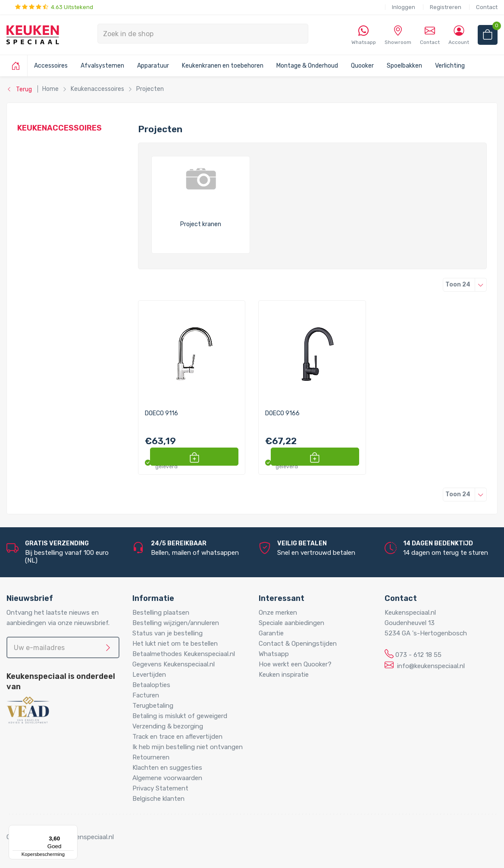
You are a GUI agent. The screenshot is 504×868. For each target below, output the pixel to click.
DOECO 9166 (282, 414)
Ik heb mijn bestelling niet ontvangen (188, 747)
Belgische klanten (158, 799)
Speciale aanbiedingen (291, 623)
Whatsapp (274, 654)
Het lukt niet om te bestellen (175, 644)
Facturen (146, 695)
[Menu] (72, 830)
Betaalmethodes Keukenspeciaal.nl (184, 654)
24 (466, 285)
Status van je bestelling (167, 633)
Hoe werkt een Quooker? (295, 664)
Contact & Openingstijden (298, 644)
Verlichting (450, 66)
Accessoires (51, 66)
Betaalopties (151, 685)
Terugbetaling (153, 706)
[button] (229, 457)
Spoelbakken (404, 66)
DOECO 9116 (161, 414)
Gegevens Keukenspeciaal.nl (174, 664)
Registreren (446, 7)
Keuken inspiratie (284, 675)
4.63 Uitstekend (54, 7)
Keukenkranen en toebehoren (223, 66)
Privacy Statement (160, 788)
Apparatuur (153, 66)
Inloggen (404, 7)
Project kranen (201, 224)
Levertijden (149, 675)
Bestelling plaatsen (161, 613)
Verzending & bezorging (168, 726)
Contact (487, 7)
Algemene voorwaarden (167, 778)
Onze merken (278, 613)
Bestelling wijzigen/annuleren (176, 623)
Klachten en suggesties (167, 768)
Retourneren (151, 757)
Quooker (362, 66)
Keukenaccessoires (59, 128)
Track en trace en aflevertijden (177, 737)
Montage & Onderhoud (307, 66)
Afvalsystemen (102, 66)
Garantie (271, 633)
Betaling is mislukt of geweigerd (180, 716)
